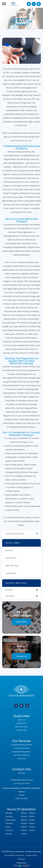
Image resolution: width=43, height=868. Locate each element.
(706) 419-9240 (22, 799)
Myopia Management (21, 752)
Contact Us (21, 656)
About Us (9, 550)
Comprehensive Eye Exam (22, 745)
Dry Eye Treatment (22, 755)
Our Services (11, 558)
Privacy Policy (31, 855)
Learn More (21, 622)
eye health (10, 596)
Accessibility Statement (14, 855)
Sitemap (21, 859)
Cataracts (22, 759)
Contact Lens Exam (21, 748)
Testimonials (11, 573)
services (9, 590)
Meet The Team (12, 566)
